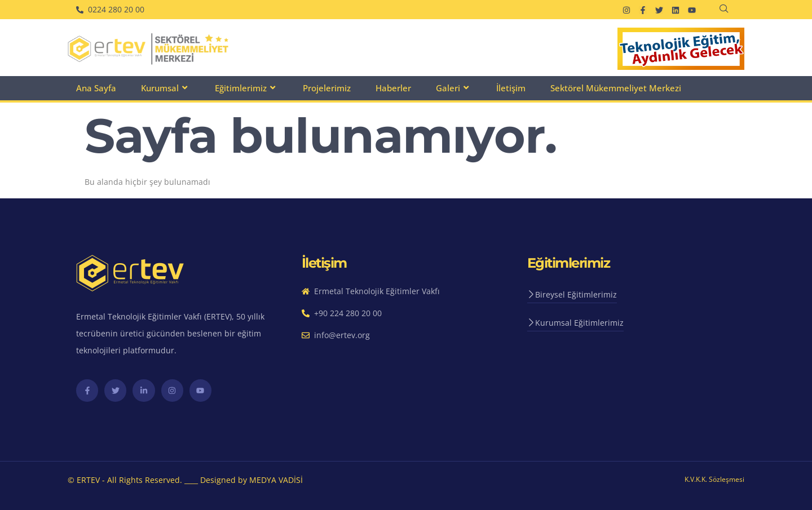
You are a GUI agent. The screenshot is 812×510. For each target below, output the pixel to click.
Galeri (454, 88)
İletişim (511, 88)
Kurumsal (166, 88)
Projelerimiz (327, 88)
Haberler (393, 88)
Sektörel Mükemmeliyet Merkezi (616, 88)
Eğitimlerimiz (246, 88)
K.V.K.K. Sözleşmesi (714, 479)
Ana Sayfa (96, 88)
